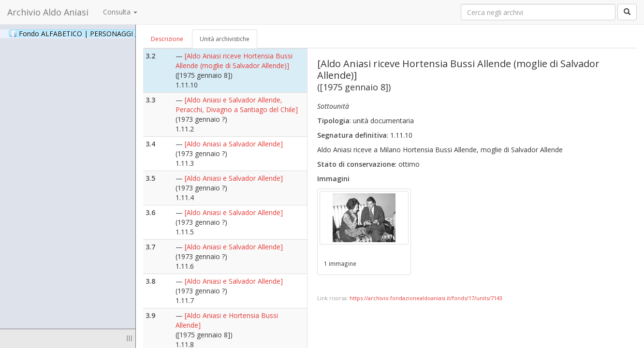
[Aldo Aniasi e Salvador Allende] (234, 178)
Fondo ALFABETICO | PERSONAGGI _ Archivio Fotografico (117, 33)
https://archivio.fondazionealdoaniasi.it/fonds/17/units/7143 (426, 298)
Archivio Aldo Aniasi (48, 12)
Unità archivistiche (225, 39)
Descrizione (167, 39)
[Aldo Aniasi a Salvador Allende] (234, 144)
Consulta (120, 12)
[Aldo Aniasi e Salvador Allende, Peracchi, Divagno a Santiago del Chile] (237, 105)
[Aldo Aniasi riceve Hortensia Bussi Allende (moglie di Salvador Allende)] (234, 61)
